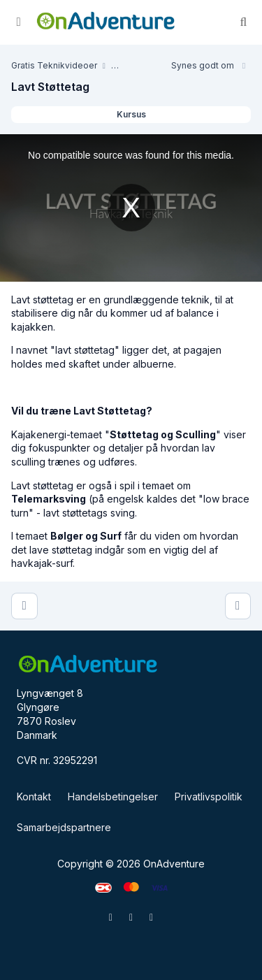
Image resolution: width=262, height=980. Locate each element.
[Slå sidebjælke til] (19, 22)
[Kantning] (238, 606)
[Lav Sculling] (24, 606)
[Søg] (244, 22)
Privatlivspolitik (209, 797)
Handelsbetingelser (113, 797)
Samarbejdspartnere (64, 827)
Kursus (131, 114)
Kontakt (34, 797)
